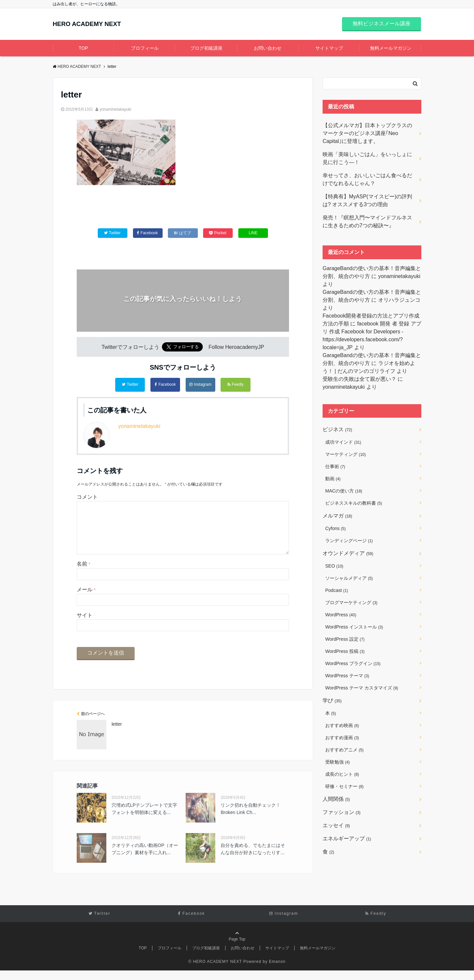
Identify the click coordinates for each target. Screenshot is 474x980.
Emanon (277, 971)
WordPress (341, 615)
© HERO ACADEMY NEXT (215, 971)
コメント (87, 496)
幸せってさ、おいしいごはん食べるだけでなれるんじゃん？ (367, 179)
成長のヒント (342, 774)
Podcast (337, 590)
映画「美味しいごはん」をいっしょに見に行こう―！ (367, 158)
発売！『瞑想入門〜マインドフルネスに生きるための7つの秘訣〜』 (367, 222)
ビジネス (337, 429)
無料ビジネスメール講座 (382, 24)
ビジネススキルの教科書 (354, 503)
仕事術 (335, 466)
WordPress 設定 (345, 639)
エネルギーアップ (347, 839)
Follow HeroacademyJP (237, 349)
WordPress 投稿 (345, 651)
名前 (83, 573)
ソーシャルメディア (349, 578)
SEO (334, 566)
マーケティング (345, 454)
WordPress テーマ (347, 676)
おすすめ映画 (342, 725)
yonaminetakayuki (116, 109)
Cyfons (335, 528)
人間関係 (336, 799)
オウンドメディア (348, 553)
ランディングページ (349, 541)
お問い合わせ (268, 48)
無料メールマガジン (391, 48)
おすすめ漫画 (342, 738)
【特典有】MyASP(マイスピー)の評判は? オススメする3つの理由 (367, 200)
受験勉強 (338, 762)
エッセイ (336, 825)
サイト (85, 624)
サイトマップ (329, 48)
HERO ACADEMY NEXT (97, 24)
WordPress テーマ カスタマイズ (362, 688)
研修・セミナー (344, 786)
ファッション (342, 812)
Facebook (165, 385)
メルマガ (337, 516)
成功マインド (343, 442)
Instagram (200, 385)
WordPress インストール (354, 627)
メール (86, 599)
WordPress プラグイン (353, 663)
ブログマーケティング (351, 602)
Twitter (130, 385)
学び (332, 700)
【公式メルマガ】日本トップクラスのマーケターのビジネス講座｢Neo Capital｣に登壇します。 (367, 133)
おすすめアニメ (344, 750)
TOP (83, 48)
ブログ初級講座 (206, 48)
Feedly (236, 385)
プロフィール (145, 48)
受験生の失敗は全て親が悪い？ (359, 379)
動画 (333, 479)
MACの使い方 (344, 491)
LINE (253, 234)
